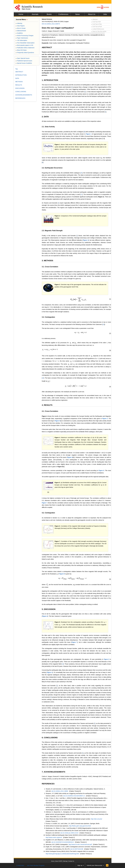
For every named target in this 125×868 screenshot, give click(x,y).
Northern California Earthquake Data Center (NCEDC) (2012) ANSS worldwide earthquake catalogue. (76, 835)
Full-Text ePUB (97, 27)
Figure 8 (62, 574)
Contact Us (71, 861)
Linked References (98, 29)
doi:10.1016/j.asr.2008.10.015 (69, 833)
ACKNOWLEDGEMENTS (24, 95)
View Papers (20, 26)
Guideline (19, 33)
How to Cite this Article (99, 31)
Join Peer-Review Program (36, 865)
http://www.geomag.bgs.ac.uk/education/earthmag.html (62, 854)
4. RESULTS (47, 405)
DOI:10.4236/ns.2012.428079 (51, 24)
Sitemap (65, 861)
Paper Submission (22, 38)
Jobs (105, 14)
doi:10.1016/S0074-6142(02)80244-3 (63, 842)
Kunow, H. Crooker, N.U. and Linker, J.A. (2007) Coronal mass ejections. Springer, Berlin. (73, 824)
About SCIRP (59, 861)
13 (43, 378)
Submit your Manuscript (94, 865)
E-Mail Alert (20, 865)
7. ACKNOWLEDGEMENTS (54, 772)
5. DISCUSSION (49, 609)
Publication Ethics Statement (25, 48)
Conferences (63, 14)
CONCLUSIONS (21, 92)
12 (103, 324)
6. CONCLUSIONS (50, 738)
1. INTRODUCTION (50, 80)
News (77, 14)
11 (81, 194)
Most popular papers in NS (24, 45)
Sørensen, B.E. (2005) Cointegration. (57, 844)
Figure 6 (101, 470)
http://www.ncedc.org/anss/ (54, 837)
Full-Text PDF (96, 22)
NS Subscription (21, 40)
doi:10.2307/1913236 (77, 849)
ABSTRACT (47, 47)
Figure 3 (86, 240)
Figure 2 (57, 216)
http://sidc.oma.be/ (96, 819)
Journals (35, 14)
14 (63, 664)
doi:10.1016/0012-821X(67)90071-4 (74, 796)
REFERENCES (48, 784)
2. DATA (45, 117)
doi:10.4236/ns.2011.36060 (60, 791)
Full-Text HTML (97, 24)
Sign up (80, 865)
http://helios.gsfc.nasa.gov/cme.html (80, 826)
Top (17, 69)
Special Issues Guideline (24, 63)
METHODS (19, 82)
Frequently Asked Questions (25, 53)
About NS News (21, 50)
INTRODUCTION (21, 75)
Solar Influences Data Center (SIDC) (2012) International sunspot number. (68, 819)
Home (21, 14)
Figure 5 (57, 483)
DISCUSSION (20, 88)
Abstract (95, 19)
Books (49, 14)
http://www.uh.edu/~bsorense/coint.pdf (80, 844)
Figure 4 (44, 416)
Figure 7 (45, 503)
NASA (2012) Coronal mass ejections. (57, 826)
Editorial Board (21, 31)
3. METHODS (47, 261)
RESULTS (19, 85)
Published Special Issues (24, 61)
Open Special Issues (23, 58)
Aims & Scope (21, 28)
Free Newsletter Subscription (25, 43)
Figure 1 (89, 134)
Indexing (19, 23)
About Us (92, 14)
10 (81, 173)
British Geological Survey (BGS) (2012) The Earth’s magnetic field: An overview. (70, 851)
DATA (17, 78)
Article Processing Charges (25, 36)
